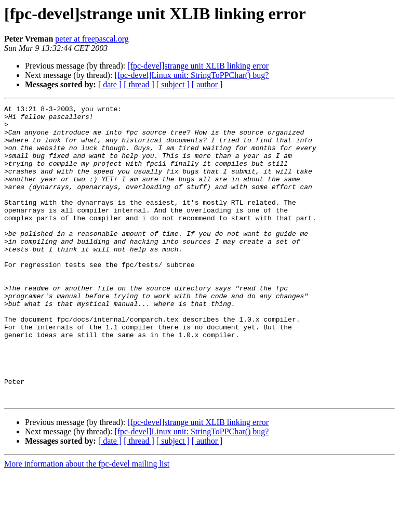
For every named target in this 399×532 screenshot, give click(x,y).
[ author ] (207, 84)
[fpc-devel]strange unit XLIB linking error (198, 66)
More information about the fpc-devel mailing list (87, 523)
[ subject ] (173, 84)
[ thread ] (139, 84)
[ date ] (110, 84)
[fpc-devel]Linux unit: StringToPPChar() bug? (191, 75)
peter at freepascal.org (92, 39)
